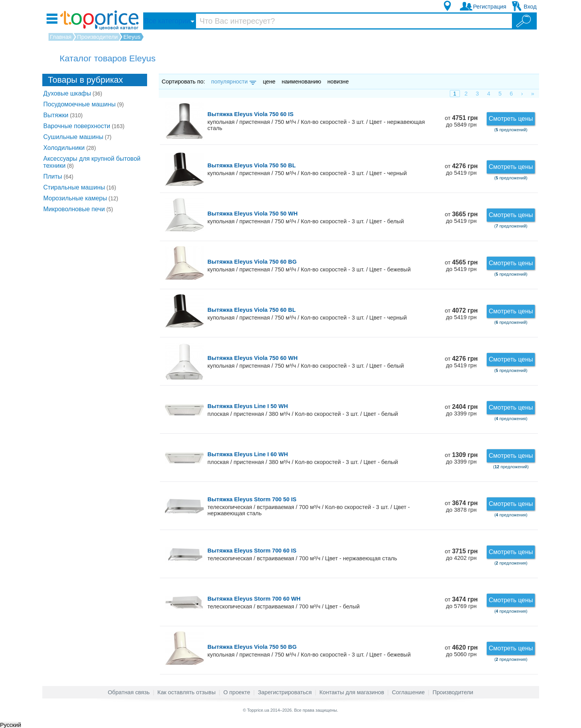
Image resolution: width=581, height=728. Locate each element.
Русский (10, 725)
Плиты (58, 176)
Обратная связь (129, 692)
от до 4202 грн (461, 555)
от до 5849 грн (461, 121)
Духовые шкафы (73, 93)
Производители (453, 692)
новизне (338, 82)
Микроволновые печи (78, 209)
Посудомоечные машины (84, 104)
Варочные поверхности (84, 126)
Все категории (167, 21)
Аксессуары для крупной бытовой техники (92, 162)
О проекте (237, 692)
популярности (233, 82)
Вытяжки (63, 115)
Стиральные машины (80, 187)
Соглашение (408, 692)
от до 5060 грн (461, 651)
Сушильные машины (78, 137)
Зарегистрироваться (285, 692)
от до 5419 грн (461, 169)
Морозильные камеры (81, 198)
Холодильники (70, 148)
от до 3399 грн (461, 410)
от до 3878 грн (461, 506)
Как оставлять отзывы (187, 692)
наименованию (302, 82)
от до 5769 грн (461, 603)
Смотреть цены (511, 119)
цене (269, 82)
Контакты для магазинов (352, 692)
